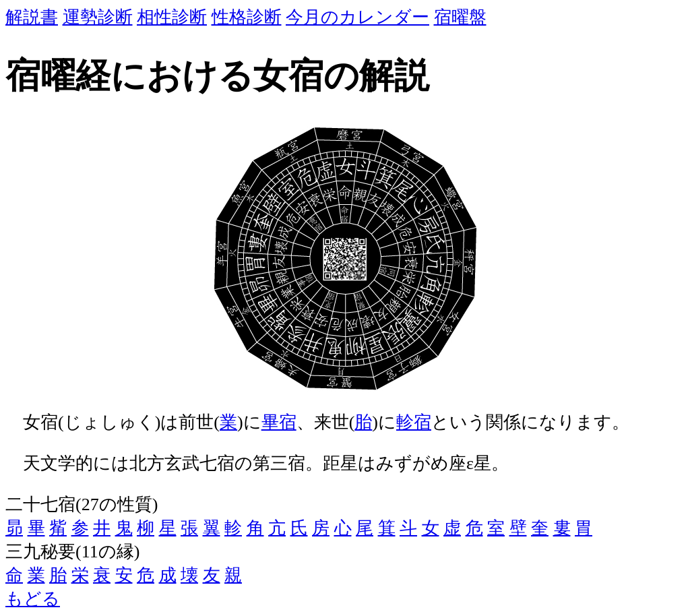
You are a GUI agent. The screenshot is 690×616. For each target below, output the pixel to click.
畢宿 (279, 422)
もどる (33, 599)
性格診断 (247, 17)
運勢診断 (98, 17)
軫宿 (414, 422)
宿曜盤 (460, 17)
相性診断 (172, 17)
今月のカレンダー (357, 17)
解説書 (32, 17)
